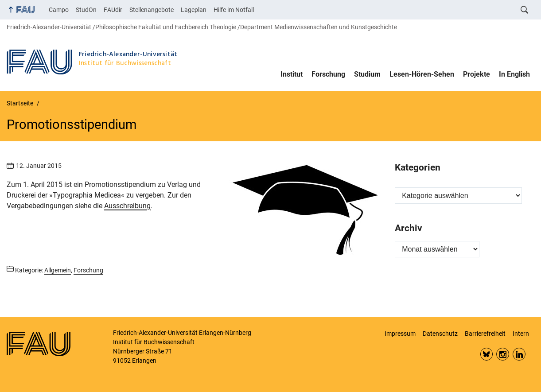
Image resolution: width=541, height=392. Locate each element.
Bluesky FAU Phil (487, 354)
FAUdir (113, 10)
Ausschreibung (127, 206)
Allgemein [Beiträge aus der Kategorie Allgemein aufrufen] (58, 270)
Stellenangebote (152, 10)
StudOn (86, 10)
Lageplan (194, 10)
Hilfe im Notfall (234, 10)
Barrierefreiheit (485, 334)
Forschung (328, 74)
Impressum (400, 334)
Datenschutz (440, 334)
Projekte (477, 74)
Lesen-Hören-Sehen (422, 74)
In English (514, 74)
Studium (367, 74)
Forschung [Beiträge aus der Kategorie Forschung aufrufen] (88, 270)
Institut (292, 74)
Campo (59, 10)
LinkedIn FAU (519, 354)
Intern (521, 334)
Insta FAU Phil (503, 354)
